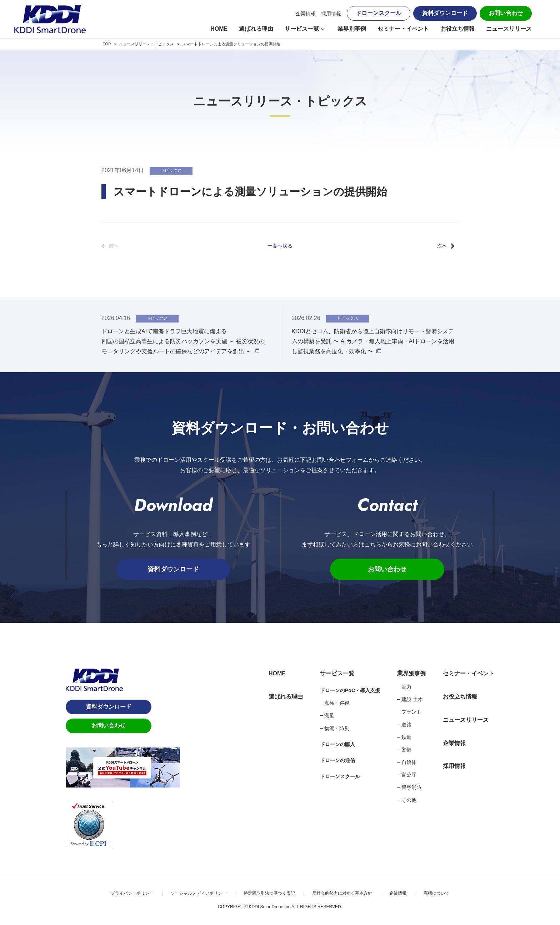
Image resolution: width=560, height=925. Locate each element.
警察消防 (411, 787)
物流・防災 (337, 728)
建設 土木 (412, 699)
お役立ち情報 (457, 29)
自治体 (409, 762)
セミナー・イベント (403, 29)
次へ (442, 246)
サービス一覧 (302, 29)
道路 (406, 725)
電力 (406, 687)
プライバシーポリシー (132, 893)
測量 (329, 715)
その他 (409, 800)
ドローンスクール (379, 13)
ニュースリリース (509, 29)
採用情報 (331, 14)
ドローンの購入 (337, 744)
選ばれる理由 (256, 29)
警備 (406, 750)
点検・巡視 (337, 703)
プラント (411, 712)
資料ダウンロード (445, 13)
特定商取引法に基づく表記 (269, 893)
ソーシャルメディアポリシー (199, 893)
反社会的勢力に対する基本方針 (342, 893)
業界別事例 (352, 29)
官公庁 (409, 775)
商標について (436, 893)
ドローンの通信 (337, 760)
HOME (219, 29)
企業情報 (306, 14)
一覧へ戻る (280, 246)
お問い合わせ (506, 13)
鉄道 (406, 737)
